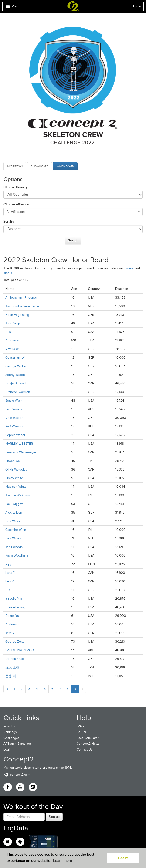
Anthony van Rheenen (22, 298)
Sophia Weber (15, 435)
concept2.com (17, 775)
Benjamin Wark (16, 383)
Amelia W (12, 349)
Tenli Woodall (15, 547)
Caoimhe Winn (16, 530)
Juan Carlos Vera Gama (22, 306)
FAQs (80, 726)
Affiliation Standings (18, 744)
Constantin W (15, 358)
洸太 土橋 (12, 667)
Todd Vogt (13, 323)
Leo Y (10, 581)
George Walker (16, 366)
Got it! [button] (123, 858)
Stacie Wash (14, 401)
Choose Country (15, 187)
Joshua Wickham (17, 495)
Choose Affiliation (16, 204)
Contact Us (85, 749)
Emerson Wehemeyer (21, 452)
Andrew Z (12, 624)
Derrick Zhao (15, 659)
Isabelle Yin (14, 599)
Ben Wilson (14, 521)
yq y (8, 564)
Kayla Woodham (17, 556)
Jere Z (10, 633)
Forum (81, 732)
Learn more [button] (63, 861)
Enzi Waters (14, 409)
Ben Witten (13, 538)
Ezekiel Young (15, 607)
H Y (8, 590)
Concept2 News (88, 744)
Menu (12, 8)
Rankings (10, 732)
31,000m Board (40, 166)
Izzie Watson (14, 418)
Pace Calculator (88, 738)
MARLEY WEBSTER (19, 444)
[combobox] (73, 212)
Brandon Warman (18, 392)
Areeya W (12, 340)
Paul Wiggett (14, 504)
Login (137, 6)
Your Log (10, 726)
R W (8, 332)
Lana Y (10, 573)
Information (15, 166)
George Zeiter (15, 642)
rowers (129, 268)
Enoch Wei (13, 461)
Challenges (12, 738)
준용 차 (11, 676)
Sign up (54, 817)
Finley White (14, 478)
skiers (8, 273)
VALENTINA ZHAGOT (21, 650)
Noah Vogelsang (17, 315)
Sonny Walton (15, 375)
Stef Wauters (14, 426)
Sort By (9, 221)
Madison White (16, 487)
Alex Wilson (14, 512)
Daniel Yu (12, 616)
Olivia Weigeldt (16, 469)
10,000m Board (65, 166)
